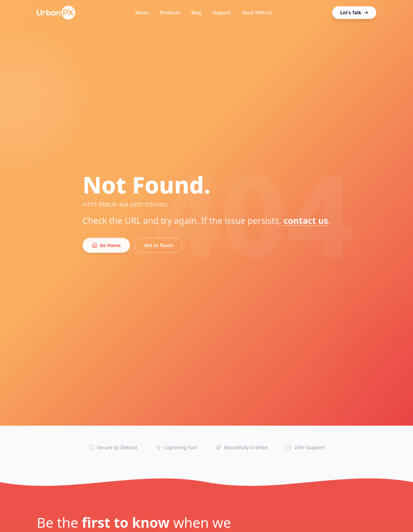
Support (222, 13)
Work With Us (257, 13)
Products (170, 13)
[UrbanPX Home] (56, 13)
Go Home (106, 248)
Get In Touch (159, 248)
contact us (306, 223)
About (142, 13)
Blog (196, 13)
